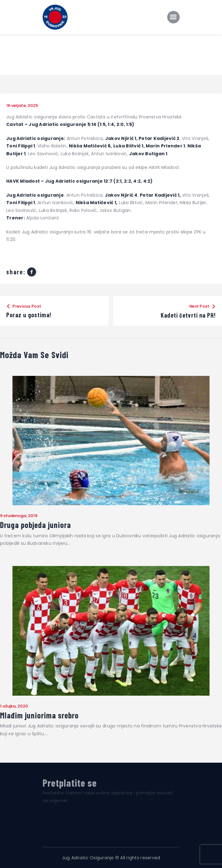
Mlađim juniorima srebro (39, 715)
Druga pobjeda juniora (35, 525)
